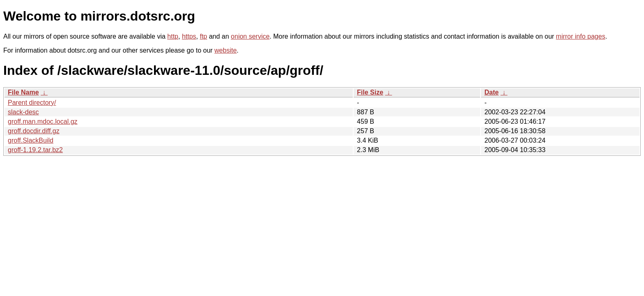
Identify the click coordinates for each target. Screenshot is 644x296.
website (225, 50)
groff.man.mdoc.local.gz (43, 121)
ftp (203, 36)
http (173, 36)
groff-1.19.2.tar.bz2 (35, 150)
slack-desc (23, 112)
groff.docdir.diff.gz (34, 131)
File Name (23, 92)
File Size (370, 92)
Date (491, 92)
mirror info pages (581, 36)
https (189, 36)
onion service (250, 36)
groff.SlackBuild (31, 140)
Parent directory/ (32, 103)
